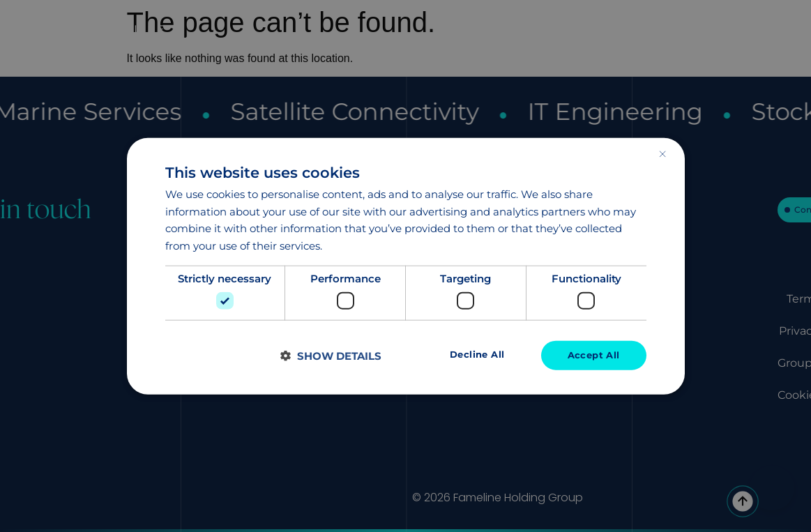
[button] (331, 355)
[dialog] (406, 266)
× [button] (662, 153)
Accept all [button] (592, 356)
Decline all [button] (472, 355)
